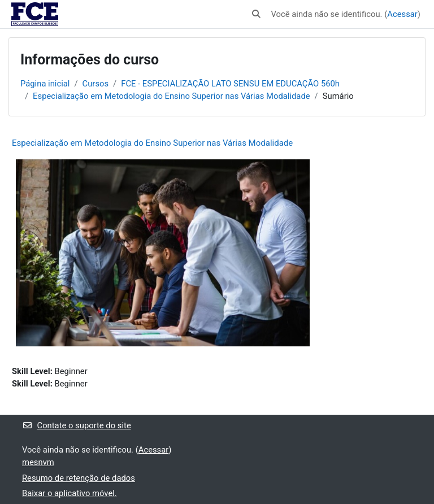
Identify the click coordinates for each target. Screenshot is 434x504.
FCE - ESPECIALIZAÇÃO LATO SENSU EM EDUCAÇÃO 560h (230, 84)
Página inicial (45, 84)
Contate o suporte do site (77, 425)
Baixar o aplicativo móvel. (70, 493)
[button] (256, 14)
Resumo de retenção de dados (79, 478)
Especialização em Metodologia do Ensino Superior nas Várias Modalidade (171, 96)
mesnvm (38, 462)
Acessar (402, 14)
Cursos (96, 84)
